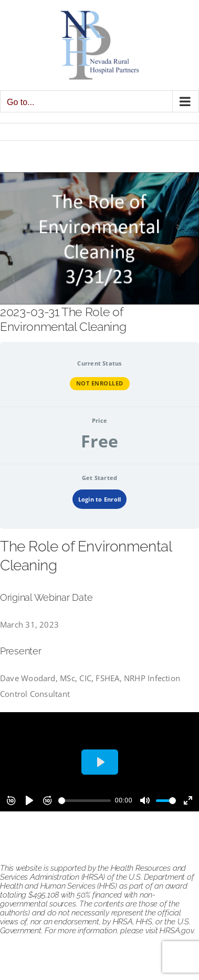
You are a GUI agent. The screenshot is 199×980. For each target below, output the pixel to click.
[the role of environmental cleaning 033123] (99, 238)
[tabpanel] (99, 674)
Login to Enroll (99, 499)
